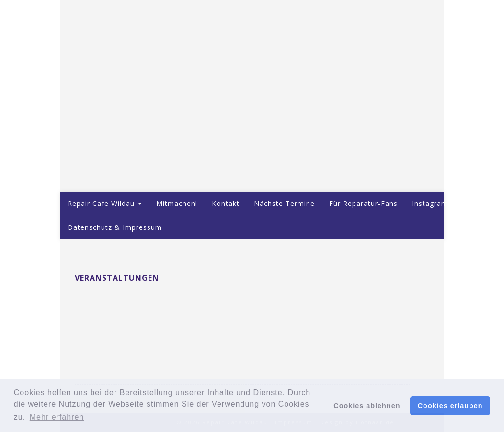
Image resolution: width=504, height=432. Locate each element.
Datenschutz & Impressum (115, 227)
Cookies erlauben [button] (450, 406)
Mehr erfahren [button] (57, 417)
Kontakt (226, 203)
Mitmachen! (177, 203)
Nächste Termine (284, 203)
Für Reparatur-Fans (363, 203)
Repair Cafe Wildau (105, 203)
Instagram (430, 203)
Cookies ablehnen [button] (367, 406)
